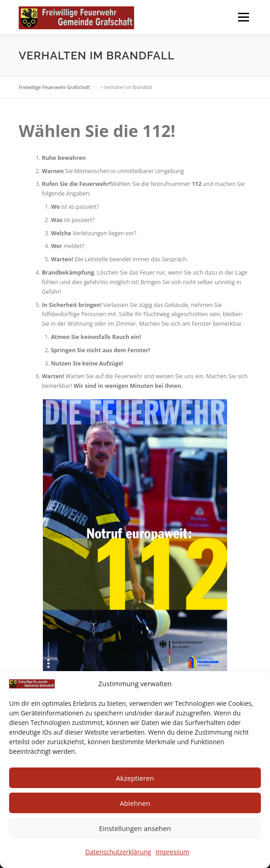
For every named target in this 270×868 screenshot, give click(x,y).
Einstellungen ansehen (135, 828)
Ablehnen (135, 803)
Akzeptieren (135, 778)
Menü (243, 17)
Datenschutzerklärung (118, 852)
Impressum (172, 852)
